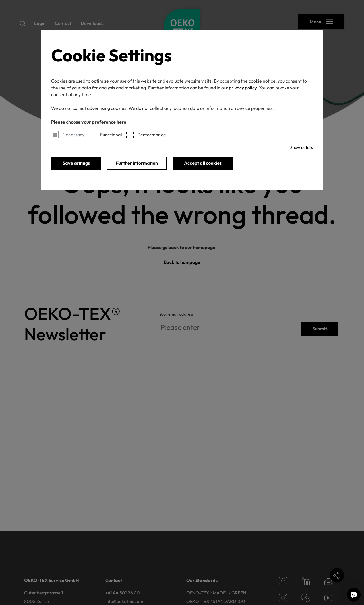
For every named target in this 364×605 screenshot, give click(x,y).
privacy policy (243, 88)
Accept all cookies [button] (203, 163)
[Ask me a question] (354, 595)
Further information (137, 163)
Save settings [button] (76, 163)
